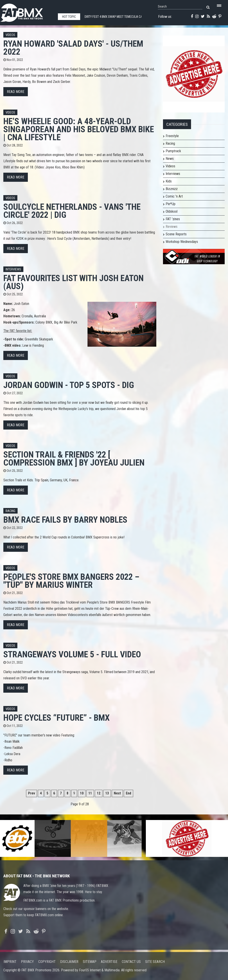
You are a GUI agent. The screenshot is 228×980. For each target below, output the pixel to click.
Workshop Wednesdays (182, 242)
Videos (10, 35)
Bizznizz (172, 189)
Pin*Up (171, 204)
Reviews (172, 227)
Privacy (27, 962)
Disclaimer (69, 962)
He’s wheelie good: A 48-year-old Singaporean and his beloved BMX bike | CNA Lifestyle (79, 129)
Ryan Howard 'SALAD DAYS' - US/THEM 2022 (73, 48)
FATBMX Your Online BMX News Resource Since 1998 (27, 11)
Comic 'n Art (174, 196)
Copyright (47, 962)
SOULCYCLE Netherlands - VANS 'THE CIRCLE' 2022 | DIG (72, 211)
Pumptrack (173, 151)
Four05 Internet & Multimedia (99, 970)
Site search (155, 962)
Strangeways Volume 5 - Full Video (72, 654)
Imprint (10, 962)
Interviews (13, 269)
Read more (16, 92)
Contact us (131, 962)
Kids (169, 181)
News (170, 159)
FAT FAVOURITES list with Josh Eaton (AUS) (73, 282)
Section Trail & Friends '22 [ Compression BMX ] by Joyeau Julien (74, 459)
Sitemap (90, 962)
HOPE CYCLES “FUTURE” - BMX (56, 718)
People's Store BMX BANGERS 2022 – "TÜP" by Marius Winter (71, 581)
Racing (10, 511)
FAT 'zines (173, 219)
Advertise (109, 962)
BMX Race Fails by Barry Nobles (65, 520)
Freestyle (172, 136)
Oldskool (172, 211)
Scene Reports (176, 234)
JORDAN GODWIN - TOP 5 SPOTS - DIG (69, 385)
